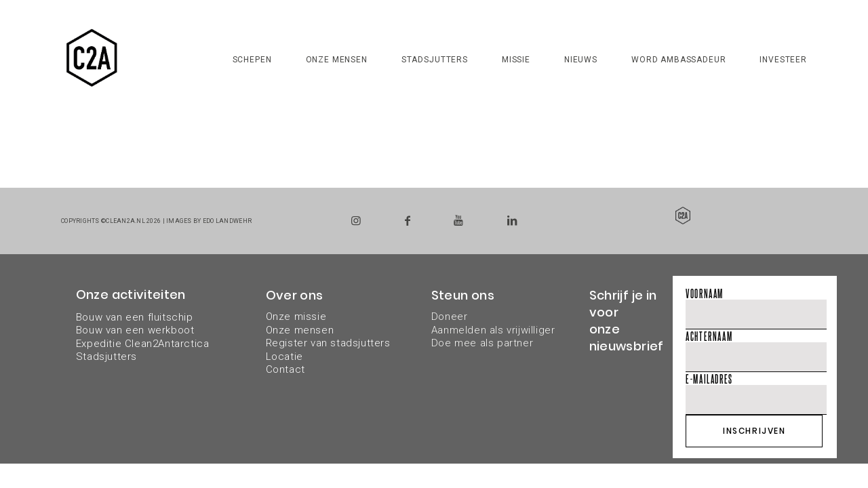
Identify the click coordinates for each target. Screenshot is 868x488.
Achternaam (709, 336)
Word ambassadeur (678, 60)
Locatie (284, 357)
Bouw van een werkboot (135, 330)
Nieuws (581, 60)
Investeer (783, 60)
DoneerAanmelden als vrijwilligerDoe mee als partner (493, 330)
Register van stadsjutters (328, 343)
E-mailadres (709, 379)
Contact (285, 369)
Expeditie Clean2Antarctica (143, 344)
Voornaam (705, 293)
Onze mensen (337, 60)
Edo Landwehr (227, 221)
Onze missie (296, 317)
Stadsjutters (435, 60)
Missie (516, 60)
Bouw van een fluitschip (135, 317)
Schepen (252, 60)
